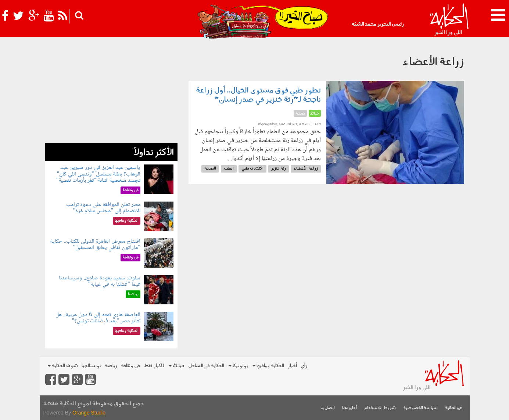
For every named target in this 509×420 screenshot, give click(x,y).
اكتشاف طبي (252, 169)
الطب (229, 169)
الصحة (210, 169)
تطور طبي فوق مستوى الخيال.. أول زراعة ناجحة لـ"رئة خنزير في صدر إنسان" (258, 95)
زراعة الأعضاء (306, 169)
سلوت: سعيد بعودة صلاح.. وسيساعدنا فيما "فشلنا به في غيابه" (100, 281)
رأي (304, 366)
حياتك (177, 366)
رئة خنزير (279, 169)
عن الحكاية (454, 408)
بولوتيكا (238, 366)
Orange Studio (89, 413)
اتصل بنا (328, 408)
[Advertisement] (111, 92)
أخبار (292, 366)
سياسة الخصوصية (420, 408)
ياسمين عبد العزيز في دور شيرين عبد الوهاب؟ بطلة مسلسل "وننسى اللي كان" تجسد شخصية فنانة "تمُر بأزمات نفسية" (98, 174)
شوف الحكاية (63, 366)
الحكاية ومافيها (268, 366)
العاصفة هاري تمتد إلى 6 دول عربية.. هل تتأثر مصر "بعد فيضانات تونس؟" (98, 318)
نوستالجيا (91, 366)
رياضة (111, 366)
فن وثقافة (130, 366)
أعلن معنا (350, 408)
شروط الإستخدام (380, 408)
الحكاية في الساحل (206, 366)
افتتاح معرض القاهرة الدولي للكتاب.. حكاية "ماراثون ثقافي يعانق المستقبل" (95, 245)
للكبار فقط (154, 366)
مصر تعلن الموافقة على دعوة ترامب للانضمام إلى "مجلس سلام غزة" (103, 208)
